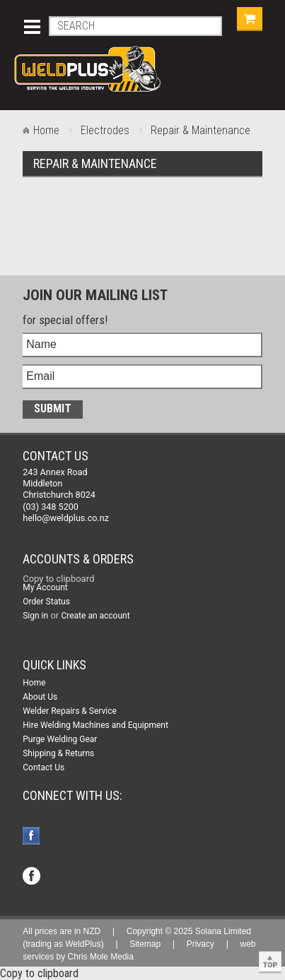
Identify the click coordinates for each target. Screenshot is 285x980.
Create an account (95, 616)
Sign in (35, 616)
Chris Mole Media (101, 957)
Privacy (200, 944)
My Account (45, 587)
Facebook (33, 837)
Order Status (46, 602)
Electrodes (105, 130)
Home (46, 130)
